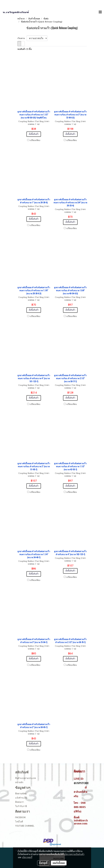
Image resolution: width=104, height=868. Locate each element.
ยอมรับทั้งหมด (59, 863)
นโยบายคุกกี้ (27, 857)
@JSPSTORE (81, 783)
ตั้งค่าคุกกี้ (43, 863)
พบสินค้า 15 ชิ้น (25, 49)
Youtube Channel (25, 826)
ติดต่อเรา (20, 802)
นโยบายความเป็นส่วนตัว (74, 854)
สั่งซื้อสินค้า (34, 134)
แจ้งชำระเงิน (21, 798)
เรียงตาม (22, 38)
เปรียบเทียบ (35, 140)
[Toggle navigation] (100, 12)
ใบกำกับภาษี (21, 806)
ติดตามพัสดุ (21, 794)
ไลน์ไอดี (19, 822)
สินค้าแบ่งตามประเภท (26, 778)
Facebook (20, 817)
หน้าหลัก (19, 782)
